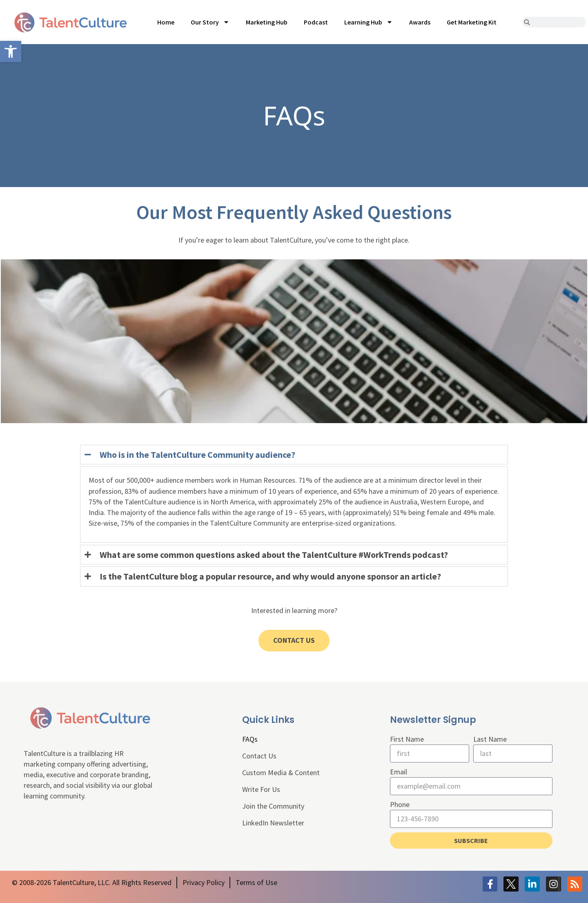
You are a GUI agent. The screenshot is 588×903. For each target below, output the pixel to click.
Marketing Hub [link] (267, 22)
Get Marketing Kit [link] (472, 22)
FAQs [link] (250, 739)
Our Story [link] (210, 22)
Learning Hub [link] (369, 22)
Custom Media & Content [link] (281, 773)
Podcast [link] (316, 22)
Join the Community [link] (273, 806)
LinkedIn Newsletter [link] (273, 823)
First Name (407, 739)
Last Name (490, 739)
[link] (11, 51)
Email (399, 772)
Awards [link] (420, 22)
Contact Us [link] (259, 756)
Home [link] (166, 22)
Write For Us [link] (261, 789)
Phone (400, 804)
